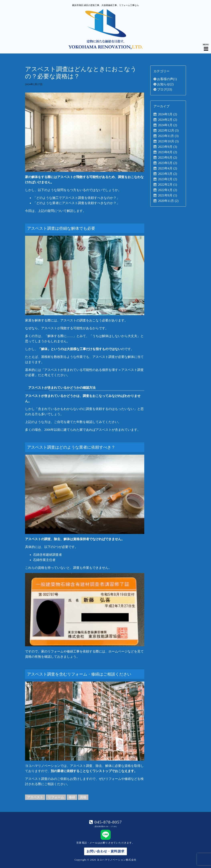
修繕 (72, 797)
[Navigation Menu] (206, 45)
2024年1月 (168, 125)
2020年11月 (168, 201)
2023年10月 (168, 141)
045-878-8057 (108, 822)
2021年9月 (168, 195)
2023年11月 (168, 136)
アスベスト (35, 797)
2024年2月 (168, 120)
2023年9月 (168, 147)
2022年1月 (168, 190)
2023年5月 (168, 163)
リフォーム (56, 797)
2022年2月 (168, 185)
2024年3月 (168, 114)
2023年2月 (168, 179)
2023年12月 (168, 130)
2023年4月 (168, 168)
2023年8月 (168, 152)
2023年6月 (168, 158)
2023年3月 (168, 174)
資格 (83, 797)
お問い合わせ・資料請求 (105, 851)
